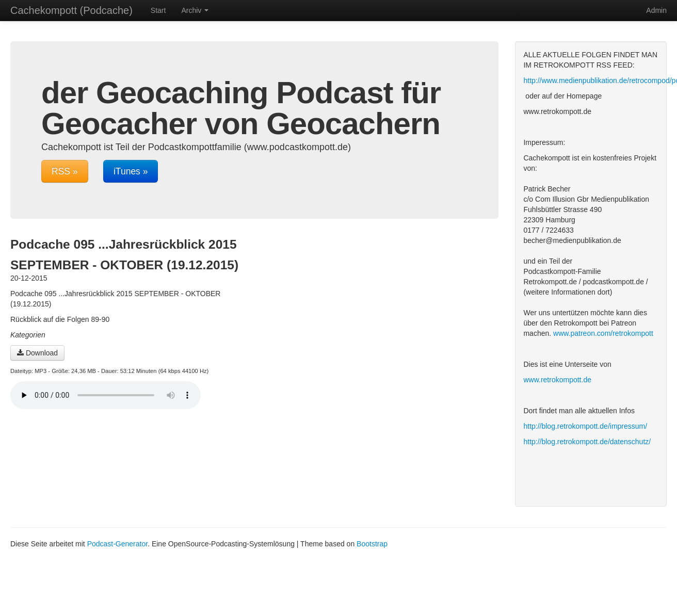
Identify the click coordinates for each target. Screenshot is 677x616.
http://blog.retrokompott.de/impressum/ (585, 426)
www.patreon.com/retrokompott (603, 333)
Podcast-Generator (118, 544)
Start (158, 10)
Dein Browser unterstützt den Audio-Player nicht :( (106, 395)
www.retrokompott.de (557, 380)
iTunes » (131, 171)
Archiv (195, 10)
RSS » (65, 171)
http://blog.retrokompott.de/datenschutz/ (587, 442)
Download (37, 353)
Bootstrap (372, 544)
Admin (656, 10)
